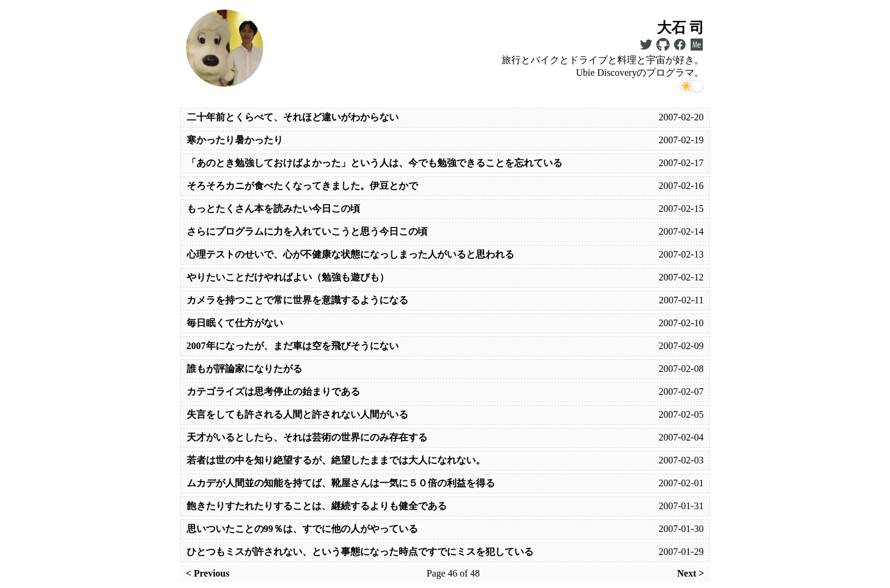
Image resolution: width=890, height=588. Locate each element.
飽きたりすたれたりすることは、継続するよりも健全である (317, 506)
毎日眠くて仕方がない (235, 323)
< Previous (208, 573)
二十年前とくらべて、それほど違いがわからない (293, 117)
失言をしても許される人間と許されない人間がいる (297, 414)
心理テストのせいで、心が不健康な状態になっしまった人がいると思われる (350, 254)
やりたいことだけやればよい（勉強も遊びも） (288, 277)
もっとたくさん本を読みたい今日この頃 (273, 209)
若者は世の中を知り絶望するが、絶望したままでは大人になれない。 (336, 460)
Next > (690, 573)
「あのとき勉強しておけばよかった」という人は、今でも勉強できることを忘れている (375, 163)
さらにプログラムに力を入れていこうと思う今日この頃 (307, 231)
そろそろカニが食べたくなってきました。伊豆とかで (302, 186)
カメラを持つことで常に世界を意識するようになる (297, 300)
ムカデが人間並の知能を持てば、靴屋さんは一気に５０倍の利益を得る (341, 483)
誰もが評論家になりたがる (244, 369)
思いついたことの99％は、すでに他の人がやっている (302, 529)
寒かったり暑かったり (235, 140)
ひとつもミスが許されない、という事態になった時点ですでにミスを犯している (360, 552)
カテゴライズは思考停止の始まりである (273, 391)
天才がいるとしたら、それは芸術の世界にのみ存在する (307, 437)
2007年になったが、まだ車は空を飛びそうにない (293, 346)
